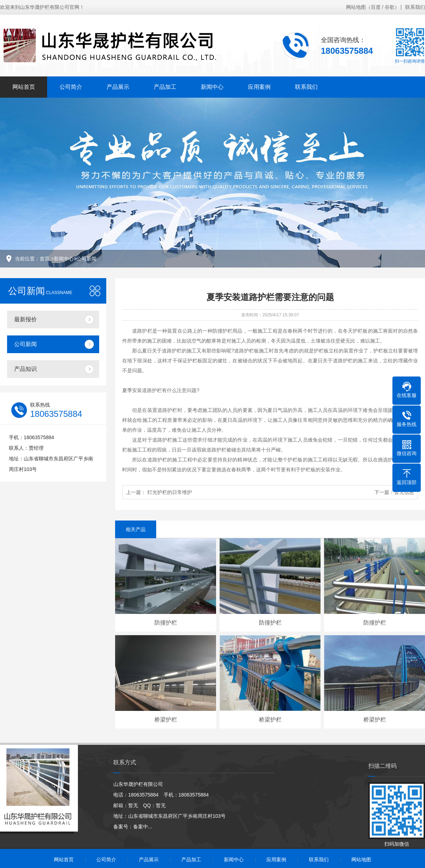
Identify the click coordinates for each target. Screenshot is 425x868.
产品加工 (165, 87)
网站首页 (24, 87)
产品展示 (118, 87)
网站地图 (356, 7)
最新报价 (25, 319)
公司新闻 (86, 259)
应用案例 (259, 87)
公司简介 (71, 87)
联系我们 (415, 7)
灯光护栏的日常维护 (170, 492)
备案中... (143, 827)
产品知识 (25, 369)
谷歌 (390, 7)
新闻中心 (212, 87)
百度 (376, 7)
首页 (45, 259)
